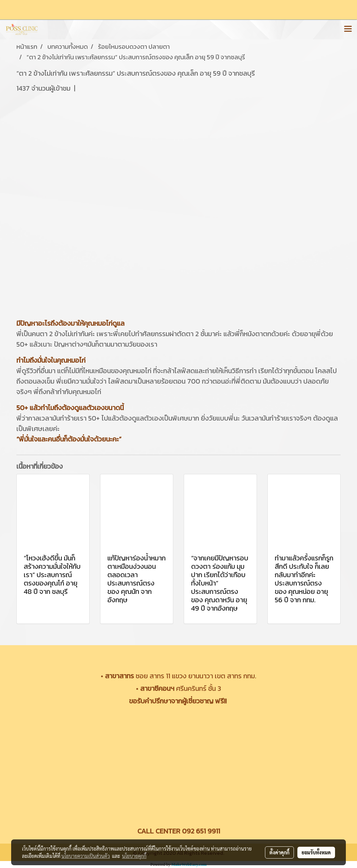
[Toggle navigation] (348, 29)
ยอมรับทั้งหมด (316, 852)
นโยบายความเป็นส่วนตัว (86, 856)
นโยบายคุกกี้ (134, 856)
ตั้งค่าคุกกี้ (279, 852)
